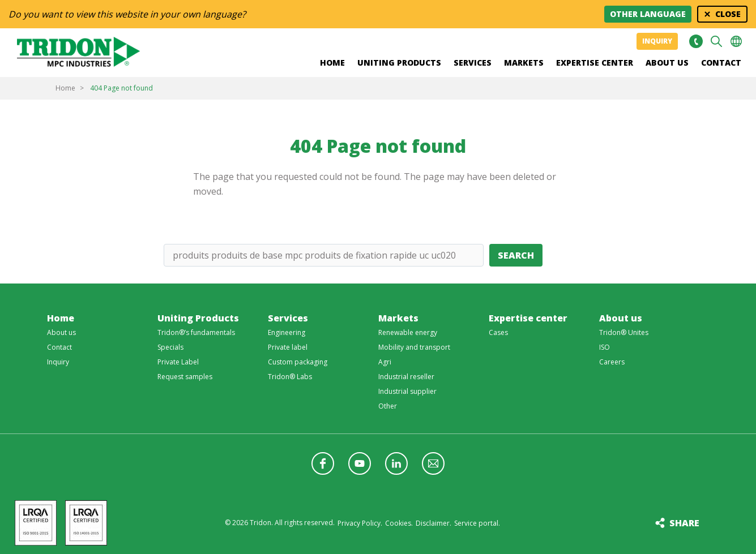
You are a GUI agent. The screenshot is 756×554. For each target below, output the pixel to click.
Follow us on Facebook (323, 463)
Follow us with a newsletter (433, 463)
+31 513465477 (696, 41)
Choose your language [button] (736, 41)
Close (728, 14)
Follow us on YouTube (360, 463)
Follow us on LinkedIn (396, 463)
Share (684, 523)
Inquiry (657, 41)
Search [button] (716, 41)
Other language (648, 14)
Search (516, 255)
